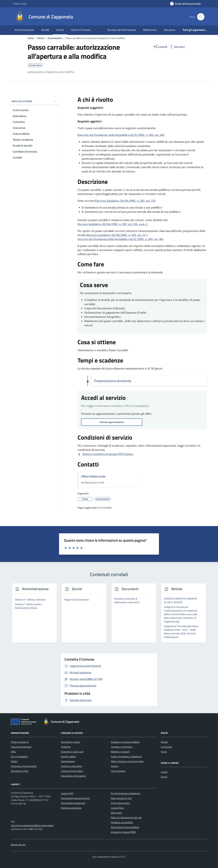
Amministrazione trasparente (126, 793)
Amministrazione (24, 30)
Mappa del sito (18, 845)
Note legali (116, 813)
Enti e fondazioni (19, 756)
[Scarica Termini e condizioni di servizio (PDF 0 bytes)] (105, 454)
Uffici (13, 752)
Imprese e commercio (121, 747)
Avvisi (164, 752)
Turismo (115, 766)
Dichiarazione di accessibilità (125, 827)
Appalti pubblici (68, 756)
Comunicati (166, 747)
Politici (14, 761)
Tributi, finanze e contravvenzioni (127, 761)
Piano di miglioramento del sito (126, 818)
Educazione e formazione (73, 776)
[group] (34, 615)
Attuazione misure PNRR (123, 832)
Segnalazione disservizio (73, 803)
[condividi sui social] (160, 47)
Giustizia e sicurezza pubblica (125, 742)
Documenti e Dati (20, 771)
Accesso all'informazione (122, 30)
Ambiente (66, 747)
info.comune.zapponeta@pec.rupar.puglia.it (32, 825)
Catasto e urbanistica (71, 766)
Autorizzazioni (68, 761)
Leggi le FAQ (67, 793)
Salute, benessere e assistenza (126, 756)
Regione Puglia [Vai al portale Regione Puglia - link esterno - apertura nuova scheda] (20, 4)
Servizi (60, 30)
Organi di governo (20, 742)
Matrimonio (150, 30)
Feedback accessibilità (122, 822)
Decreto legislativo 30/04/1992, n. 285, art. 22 (125, 201)
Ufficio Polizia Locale (93, 476)
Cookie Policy (117, 808)
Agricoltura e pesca (70, 742)
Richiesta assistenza (71, 808)
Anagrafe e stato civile (72, 752)
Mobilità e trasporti (120, 752)
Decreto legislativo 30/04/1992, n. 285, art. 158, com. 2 (112, 224)
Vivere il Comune (81, 30)
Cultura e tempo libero (72, 771)
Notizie (164, 742)
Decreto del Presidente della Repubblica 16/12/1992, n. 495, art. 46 (121, 135)
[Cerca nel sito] (201, 17)
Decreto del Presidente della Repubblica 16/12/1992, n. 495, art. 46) (120, 239)
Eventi (164, 777)
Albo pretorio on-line (121, 798)
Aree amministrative (21, 747)
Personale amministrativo (24, 766)
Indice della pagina (34, 101)
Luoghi (164, 772)
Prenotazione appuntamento (75, 798)
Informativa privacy (121, 803)
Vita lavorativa (118, 771)
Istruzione (170, 30)
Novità (45, 30)
